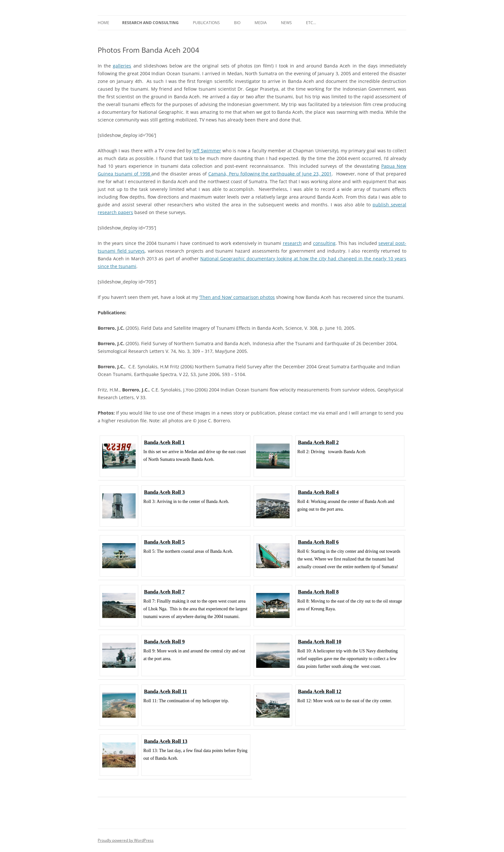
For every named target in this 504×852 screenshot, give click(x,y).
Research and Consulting (150, 23)
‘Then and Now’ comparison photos (237, 297)
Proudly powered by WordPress (126, 840)
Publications (206, 23)
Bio (237, 23)
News (286, 23)
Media (261, 23)
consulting (324, 243)
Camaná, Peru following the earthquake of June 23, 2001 (270, 174)
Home (104, 23)
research (292, 243)
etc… (311, 23)
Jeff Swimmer (207, 151)
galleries (122, 66)
